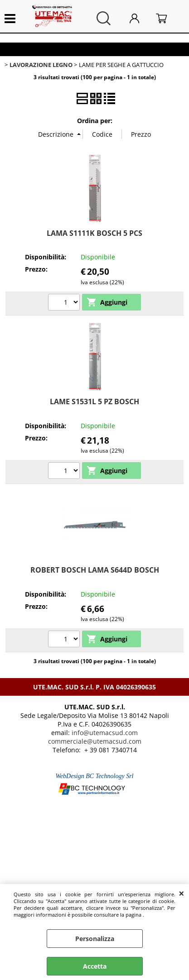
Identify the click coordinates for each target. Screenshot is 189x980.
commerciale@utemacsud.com (95, 741)
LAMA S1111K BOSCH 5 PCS (94, 233)
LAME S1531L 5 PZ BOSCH (94, 402)
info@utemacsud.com (105, 733)
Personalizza (95, 939)
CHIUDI (182, 893)
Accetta (95, 966)
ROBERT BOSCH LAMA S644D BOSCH (95, 570)
